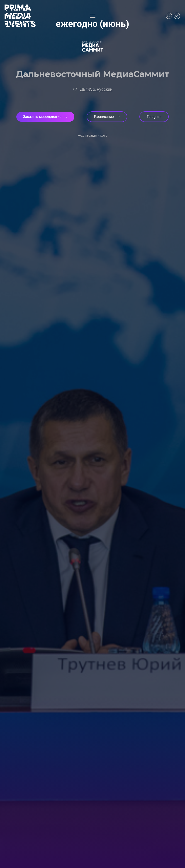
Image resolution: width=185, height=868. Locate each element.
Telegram (154, 117)
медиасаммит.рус (92, 135)
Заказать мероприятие (45, 117)
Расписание (107, 117)
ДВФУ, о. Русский (96, 89)
